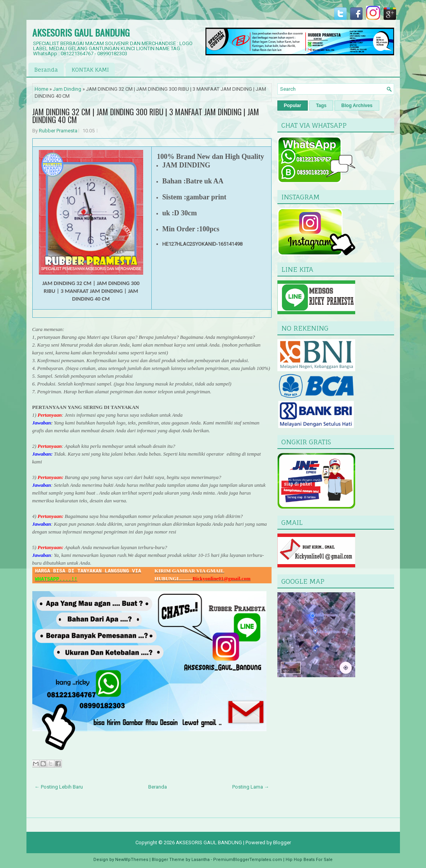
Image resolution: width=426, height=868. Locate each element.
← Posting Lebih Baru (59, 787)
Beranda (46, 70)
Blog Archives (357, 106)
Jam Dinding (67, 89)
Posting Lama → (251, 787)
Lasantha (201, 860)
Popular (293, 106)
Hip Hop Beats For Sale (309, 860)
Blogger (282, 842)
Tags (321, 106)
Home (41, 89)
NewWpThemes (132, 860)
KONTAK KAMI (90, 70)
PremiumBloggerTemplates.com (248, 860)
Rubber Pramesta (58, 131)
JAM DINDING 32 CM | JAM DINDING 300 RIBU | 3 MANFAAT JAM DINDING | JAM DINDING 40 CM (146, 116)
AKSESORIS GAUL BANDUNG (81, 32)
